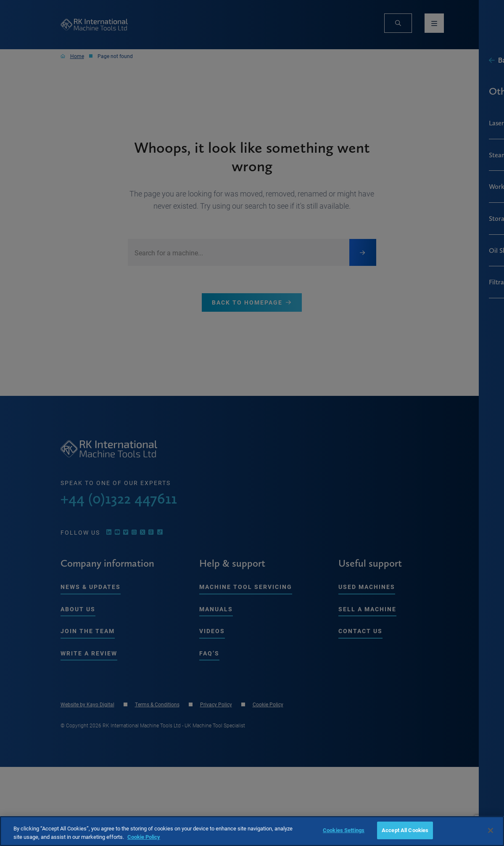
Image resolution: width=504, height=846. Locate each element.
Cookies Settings (344, 830)
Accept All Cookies (405, 830)
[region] (252, 831)
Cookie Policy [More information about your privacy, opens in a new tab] (144, 837)
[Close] (491, 830)
